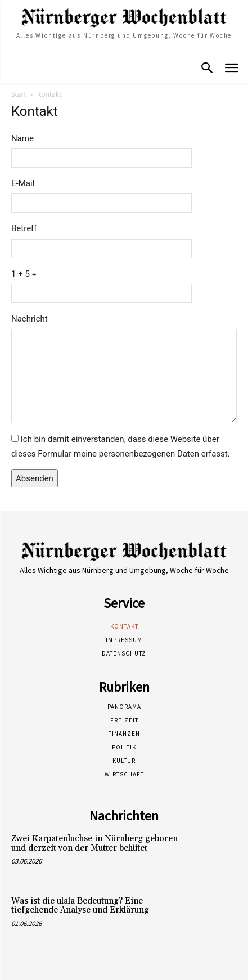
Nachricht (30, 319)
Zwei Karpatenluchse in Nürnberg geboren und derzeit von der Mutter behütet (94, 843)
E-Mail (23, 183)
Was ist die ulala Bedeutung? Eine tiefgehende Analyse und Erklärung (80, 906)
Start (19, 94)
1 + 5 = (24, 274)
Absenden (35, 478)
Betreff (24, 228)
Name (22, 138)
